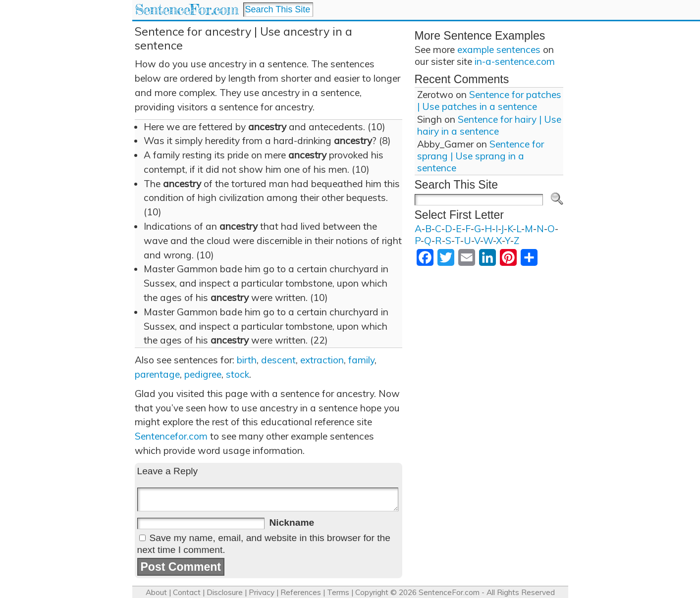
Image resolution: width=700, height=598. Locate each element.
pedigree (203, 374)
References (301, 592)
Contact (187, 592)
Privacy (262, 592)
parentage (157, 374)
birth (247, 360)
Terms (338, 592)
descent (278, 360)
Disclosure (225, 592)
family (361, 360)
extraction (322, 360)
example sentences (499, 50)
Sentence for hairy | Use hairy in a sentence (489, 125)
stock (238, 374)
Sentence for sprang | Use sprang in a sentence (481, 156)
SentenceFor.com (187, 10)
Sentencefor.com (171, 436)
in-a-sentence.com (515, 61)
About (156, 592)
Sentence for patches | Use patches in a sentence (489, 100)
